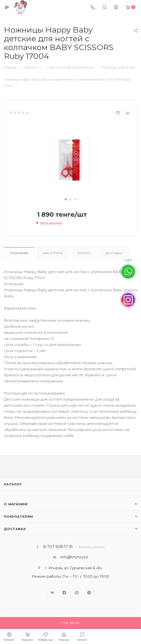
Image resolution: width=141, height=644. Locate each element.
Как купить (53, 253)
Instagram (77, 593)
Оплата (84, 253)
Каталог (13, 484)
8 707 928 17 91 (58, 547)
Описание (19, 253)
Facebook (64, 593)
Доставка (114, 253)
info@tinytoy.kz (74, 557)
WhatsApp (89, 593)
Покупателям (18, 516)
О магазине (16, 504)
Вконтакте (52, 593)
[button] (66, 199)
